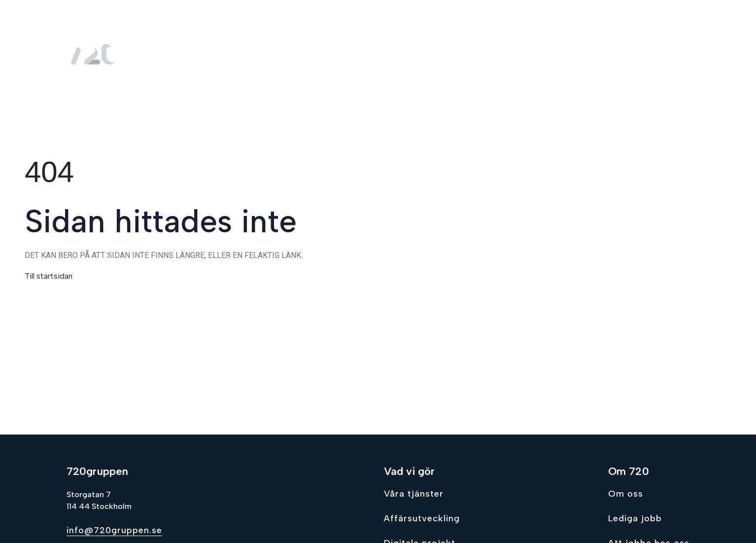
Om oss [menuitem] (544, 54)
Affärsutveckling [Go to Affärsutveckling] (422, 518)
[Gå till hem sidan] (96, 54)
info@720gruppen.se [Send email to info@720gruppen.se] (114, 530)
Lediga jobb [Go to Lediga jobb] (635, 518)
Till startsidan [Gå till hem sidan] (49, 276)
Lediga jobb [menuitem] (610, 54)
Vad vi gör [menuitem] (473, 54)
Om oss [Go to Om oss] (626, 494)
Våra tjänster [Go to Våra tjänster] (414, 494)
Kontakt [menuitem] (669, 54)
